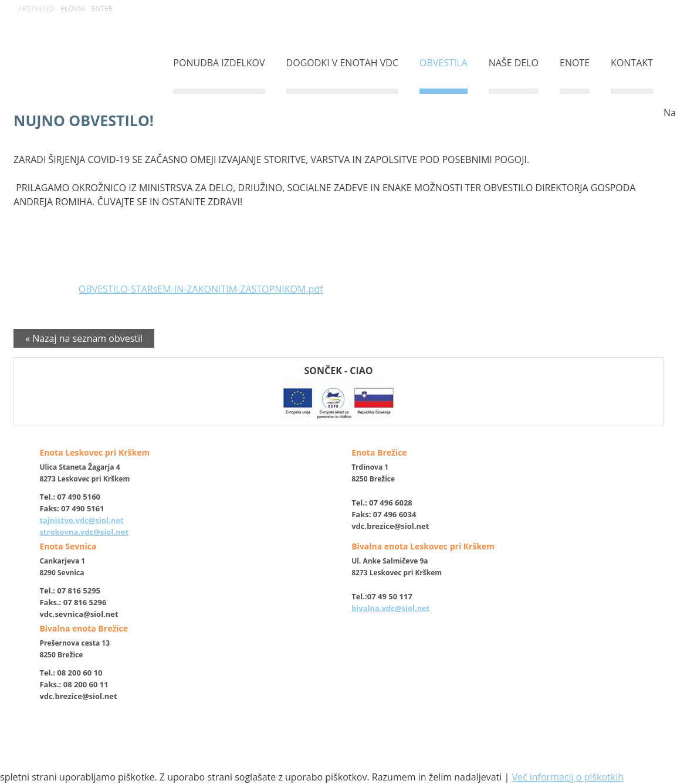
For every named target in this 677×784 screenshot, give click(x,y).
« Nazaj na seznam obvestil (84, 338)
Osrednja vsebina (26, 7)
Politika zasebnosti (452, 747)
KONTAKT (632, 63)
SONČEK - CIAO (338, 392)
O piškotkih (280, 747)
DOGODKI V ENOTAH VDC (342, 63)
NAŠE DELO (514, 63)
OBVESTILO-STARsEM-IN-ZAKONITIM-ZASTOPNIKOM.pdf (201, 289)
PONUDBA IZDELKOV (219, 63)
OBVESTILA (444, 63)
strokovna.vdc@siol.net (84, 532)
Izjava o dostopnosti (529, 747)
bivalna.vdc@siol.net (391, 608)
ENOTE (575, 63)
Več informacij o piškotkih (568, 777)
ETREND (353, 758)
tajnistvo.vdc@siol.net (81, 520)
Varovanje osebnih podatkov (360, 747)
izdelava (324, 758)
